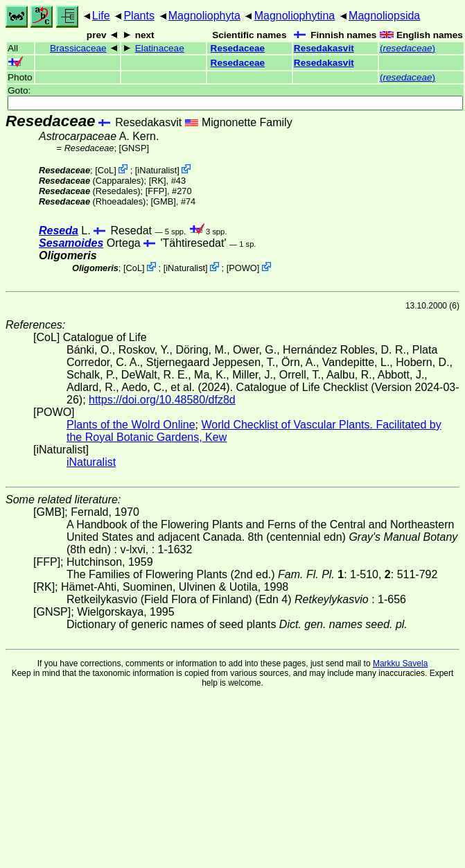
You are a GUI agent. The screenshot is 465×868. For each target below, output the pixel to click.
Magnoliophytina (295, 16)
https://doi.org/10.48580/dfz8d (162, 400)
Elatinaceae (160, 48)
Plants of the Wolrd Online (131, 425)
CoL (106, 170)
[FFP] (156, 191)
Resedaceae (238, 48)
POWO (243, 268)
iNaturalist (157, 170)
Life (101, 16)
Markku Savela (400, 663)
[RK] (158, 181)
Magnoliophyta (204, 16)
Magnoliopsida (384, 16)
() (407, 48)
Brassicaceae (78, 48)
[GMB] (164, 201)
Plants (139, 16)
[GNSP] (134, 148)
